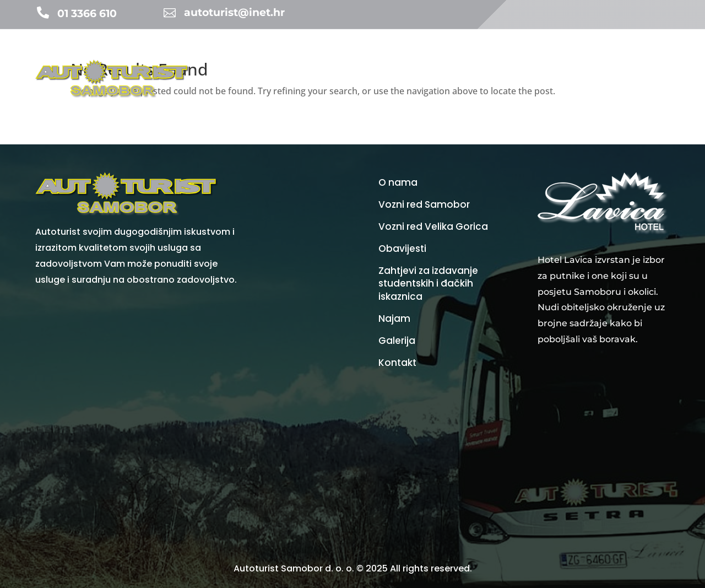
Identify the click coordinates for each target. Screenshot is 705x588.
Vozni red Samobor (424, 205)
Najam (423, 58)
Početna (245, 58)
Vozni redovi (470, 58)
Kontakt (655, 99)
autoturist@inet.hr (234, 12)
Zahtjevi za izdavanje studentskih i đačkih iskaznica (428, 284)
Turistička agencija (310, 58)
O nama (656, 58)
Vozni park (570, 58)
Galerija (616, 58)
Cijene (527, 58)
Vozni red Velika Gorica (433, 227)
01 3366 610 (87, 14)
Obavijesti (380, 58)
